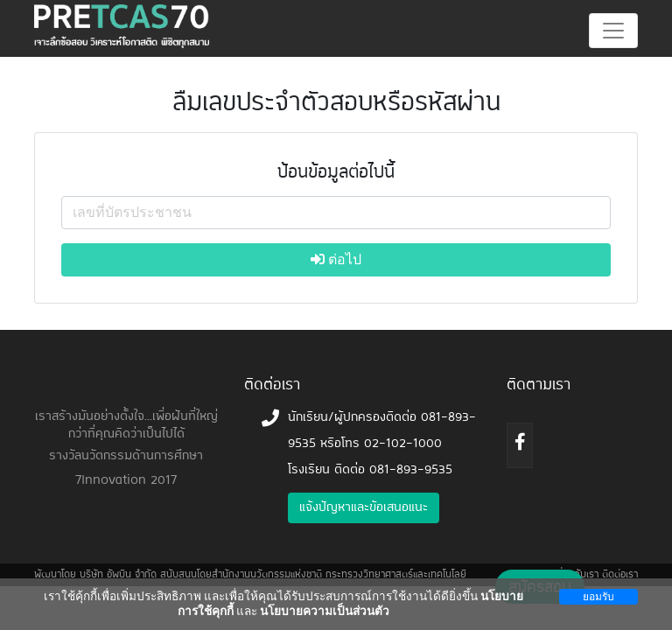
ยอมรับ (598, 597)
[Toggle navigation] (613, 31)
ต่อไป (336, 259)
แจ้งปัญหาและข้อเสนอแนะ (364, 508)
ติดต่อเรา (620, 575)
